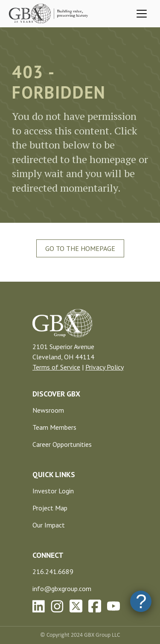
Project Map (50, 508)
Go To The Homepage (80, 248)
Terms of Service (56, 367)
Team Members (54, 427)
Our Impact (49, 525)
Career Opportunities (62, 444)
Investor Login (53, 491)
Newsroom (48, 410)
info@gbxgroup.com (62, 589)
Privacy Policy (105, 367)
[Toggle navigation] (142, 14)
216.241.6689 (53, 571)
